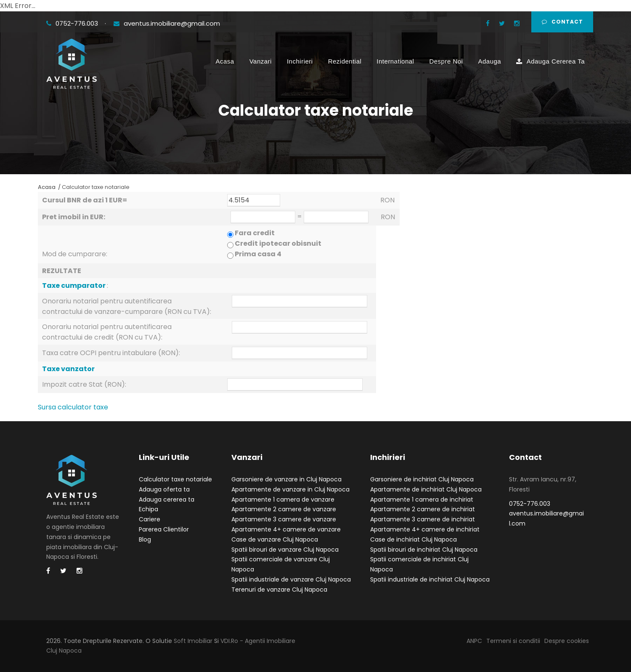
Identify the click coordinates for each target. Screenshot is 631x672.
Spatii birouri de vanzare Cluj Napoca (285, 550)
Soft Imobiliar (193, 641)
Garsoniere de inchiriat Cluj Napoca (422, 479)
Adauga (489, 61)
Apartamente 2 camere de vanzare (284, 509)
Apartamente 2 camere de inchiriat (423, 509)
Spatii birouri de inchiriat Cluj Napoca (424, 550)
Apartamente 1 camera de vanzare (283, 499)
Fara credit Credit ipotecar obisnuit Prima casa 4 (274, 243)
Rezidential (345, 61)
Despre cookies (567, 641)
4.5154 (254, 200)
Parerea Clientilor (164, 529)
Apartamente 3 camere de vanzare (284, 519)
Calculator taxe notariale (175, 479)
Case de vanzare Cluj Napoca (275, 539)
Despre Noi (446, 61)
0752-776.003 (73, 23)
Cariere (150, 519)
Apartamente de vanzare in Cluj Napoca (290, 489)
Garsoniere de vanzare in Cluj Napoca (286, 479)
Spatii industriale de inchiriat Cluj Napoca (430, 579)
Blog (145, 539)
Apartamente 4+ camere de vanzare (286, 529)
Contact (562, 22)
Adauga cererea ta (167, 499)
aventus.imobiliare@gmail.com (167, 23)
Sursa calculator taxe (73, 407)
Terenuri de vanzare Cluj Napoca (279, 590)
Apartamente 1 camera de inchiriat (422, 499)
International (395, 61)
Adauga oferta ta (164, 489)
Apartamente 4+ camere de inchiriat (425, 529)
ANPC (474, 641)
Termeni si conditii (513, 641)
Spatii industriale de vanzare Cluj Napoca (291, 579)
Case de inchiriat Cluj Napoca (414, 539)
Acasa (225, 61)
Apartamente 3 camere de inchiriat (423, 519)
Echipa (148, 509)
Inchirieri (300, 61)
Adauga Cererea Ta (550, 61)
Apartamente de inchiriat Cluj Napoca (426, 489)
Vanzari (261, 61)
